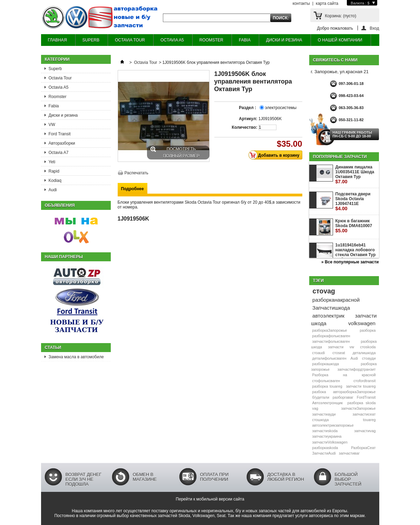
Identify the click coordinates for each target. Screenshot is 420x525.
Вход (374, 28)
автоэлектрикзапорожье (333, 425)
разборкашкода (326, 364)
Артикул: (248, 119)
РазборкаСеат (363, 448)
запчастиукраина (327, 436)
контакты (301, 3)
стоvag (324, 291)
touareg (369, 420)
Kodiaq (55, 181)
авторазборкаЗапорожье (354, 392)
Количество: (245, 127)
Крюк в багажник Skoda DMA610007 (354, 226)
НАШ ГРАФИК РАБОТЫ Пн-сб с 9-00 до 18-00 (352, 134)
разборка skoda (362, 403)
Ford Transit (60, 134)
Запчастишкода (331, 308)
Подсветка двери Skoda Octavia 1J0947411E (353, 201)
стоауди (369, 358)
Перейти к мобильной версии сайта (210, 499)
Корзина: (341, 16)
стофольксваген (326, 381)
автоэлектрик (328, 316)
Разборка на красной (344, 375)
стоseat (339, 353)
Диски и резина (63, 115)
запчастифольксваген (331, 341)
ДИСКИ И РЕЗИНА (284, 40)
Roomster (58, 97)
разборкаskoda (325, 448)
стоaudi (319, 353)
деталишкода (364, 353)
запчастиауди (324, 414)
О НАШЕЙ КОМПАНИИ (340, 40)
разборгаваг (343, 397)
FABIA (245, 40)
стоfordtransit (364, 381)
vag (315, 408)
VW (52, 125)
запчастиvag (365, 431)
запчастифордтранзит (357, 369)
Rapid (54, 171)
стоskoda (368, 347)
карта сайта (327, 3)
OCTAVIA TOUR (130, 40)
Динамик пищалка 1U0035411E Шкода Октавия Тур (355, 174)
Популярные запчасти (340, 157)
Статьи (53, 348)
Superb (55, 69)
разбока (319, 392)
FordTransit (366, 397)
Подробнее (133, 189)
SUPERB (91, 40)
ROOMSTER (211, 40)
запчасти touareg (361, 386)
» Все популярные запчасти (350, 262)
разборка (368, 330)
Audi (53, 190)
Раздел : (248, 108)
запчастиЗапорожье (358, 408)
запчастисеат (364, 414)
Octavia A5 (59, 87)
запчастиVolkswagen (330, 442)
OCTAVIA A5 (172, 40)
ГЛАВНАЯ (57, 40)
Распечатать (136, 173)
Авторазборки (62, 143)
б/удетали (321, 397)
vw (352, 347)
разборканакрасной (336, 300)
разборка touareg (327, 386)
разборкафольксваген (331, 336)
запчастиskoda (325, 431)
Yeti (52, 162)
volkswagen (362, 323)
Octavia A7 (59, 153)
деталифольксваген (329, 358)
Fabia (54, 106)
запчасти (336, 347)
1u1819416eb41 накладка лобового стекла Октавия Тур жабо (356, 255)
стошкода (321, 420)
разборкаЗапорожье (330, 330)
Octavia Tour (60, 78)
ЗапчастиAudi (324, 453)
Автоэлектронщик (328, 403)
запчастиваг (349, 453)
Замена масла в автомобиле (76, 357)
